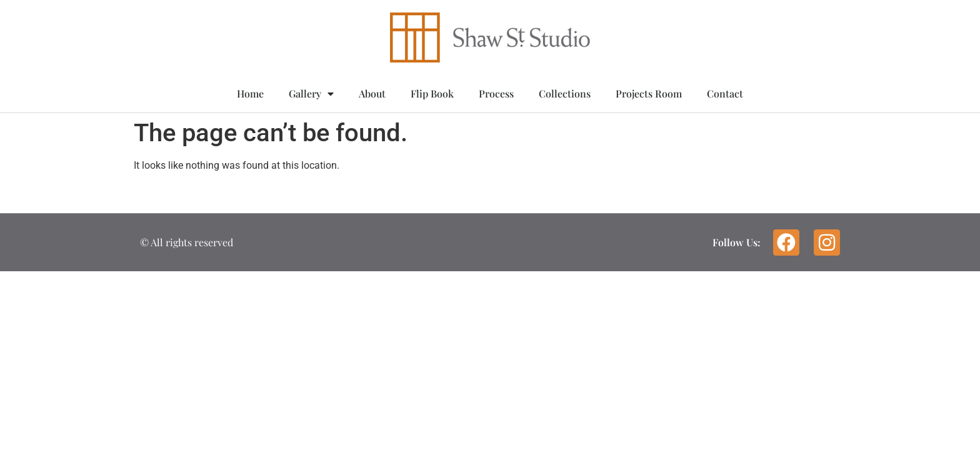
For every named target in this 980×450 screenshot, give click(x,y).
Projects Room (649, 93)
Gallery (311, 94)
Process (496, 93)
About (372, 93)
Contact (725, 93)
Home (250, 93)
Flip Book (432, 93)
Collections (565, 93)
